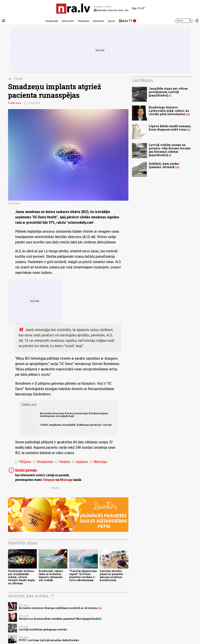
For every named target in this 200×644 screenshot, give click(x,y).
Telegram (49, 480)
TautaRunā (83, 21)
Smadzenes (43, 462)
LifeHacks (98, 21)
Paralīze (63, 462)
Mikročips (98, 462)
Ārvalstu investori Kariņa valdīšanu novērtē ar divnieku (58, 608)
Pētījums (23, 462)
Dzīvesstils (68, 21)
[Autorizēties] (196, 21)
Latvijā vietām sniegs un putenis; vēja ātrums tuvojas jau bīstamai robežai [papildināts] (170, 150)
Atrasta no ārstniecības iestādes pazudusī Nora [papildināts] (60, 619)
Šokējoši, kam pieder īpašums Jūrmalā (164, 165)
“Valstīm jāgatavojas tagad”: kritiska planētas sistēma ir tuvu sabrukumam (83, 576)
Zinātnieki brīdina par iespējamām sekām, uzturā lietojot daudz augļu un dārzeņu (21, 577)
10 (177, 167)
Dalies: (55, 488)
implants (80, 462)
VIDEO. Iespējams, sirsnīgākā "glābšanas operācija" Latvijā (76, 425)
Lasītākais (142, 80)
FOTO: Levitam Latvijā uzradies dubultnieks (49, 640)
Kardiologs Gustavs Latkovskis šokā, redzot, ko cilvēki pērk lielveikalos (169, 111)
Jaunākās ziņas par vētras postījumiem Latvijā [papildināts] (168, 92)
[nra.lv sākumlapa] (73, 9)
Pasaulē (18, 79)
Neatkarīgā (52, 21)
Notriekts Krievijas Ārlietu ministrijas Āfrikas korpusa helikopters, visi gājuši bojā (74, 415)
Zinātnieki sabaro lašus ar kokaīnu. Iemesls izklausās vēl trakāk (51, 576)
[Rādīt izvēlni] (4, 21)
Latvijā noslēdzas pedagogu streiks (43, 629)
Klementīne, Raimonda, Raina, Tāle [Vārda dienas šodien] (111, 10)
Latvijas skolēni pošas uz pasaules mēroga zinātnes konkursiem (111, 576)
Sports (112, 21)
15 (100, 608)
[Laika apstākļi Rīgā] (138, 9)
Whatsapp (66, 480)
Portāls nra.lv (15, 103)
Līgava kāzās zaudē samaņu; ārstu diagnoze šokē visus (170, 128)
